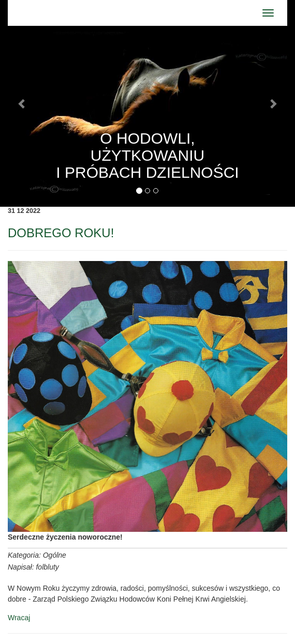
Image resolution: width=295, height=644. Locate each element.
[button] (22, 103)
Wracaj (19, 618)
